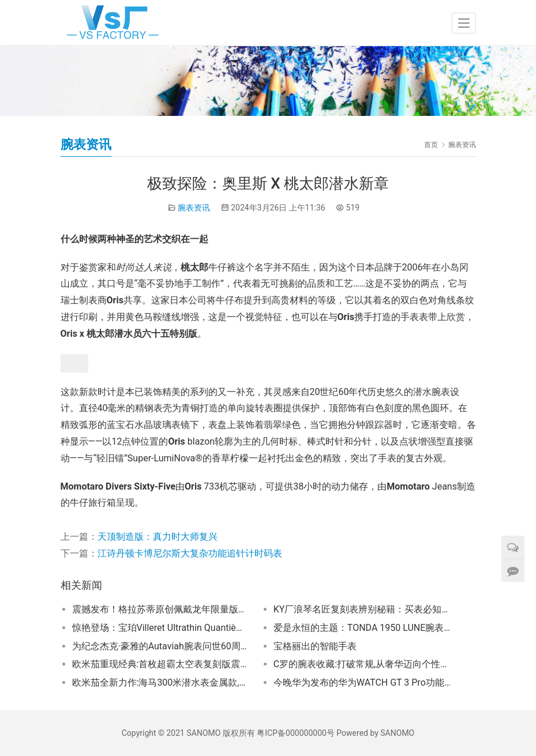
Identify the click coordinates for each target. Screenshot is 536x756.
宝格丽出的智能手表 (315, 646)
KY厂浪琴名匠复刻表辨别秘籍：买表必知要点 (362, 609)
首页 (431, 145)
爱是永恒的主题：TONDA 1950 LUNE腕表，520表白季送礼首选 (362, 628)
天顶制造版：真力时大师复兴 (158, 537)
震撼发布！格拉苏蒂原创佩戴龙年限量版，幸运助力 (161, 609)
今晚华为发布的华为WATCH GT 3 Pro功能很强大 (362, 682)
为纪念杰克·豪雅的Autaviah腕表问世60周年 (161, 646)
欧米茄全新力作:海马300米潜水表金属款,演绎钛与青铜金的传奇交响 (161, 682)
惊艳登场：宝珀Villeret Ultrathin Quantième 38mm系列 (161, 628)
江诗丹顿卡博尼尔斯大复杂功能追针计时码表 (190, 553)
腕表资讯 (194, 208)
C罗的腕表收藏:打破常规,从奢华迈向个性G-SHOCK (362, 664)
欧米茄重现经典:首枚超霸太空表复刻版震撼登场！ (161, 664)
